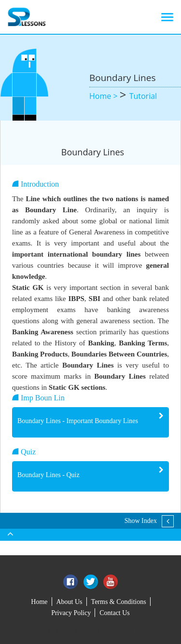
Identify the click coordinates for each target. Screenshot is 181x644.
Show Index (141, 521)
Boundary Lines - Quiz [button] (49, 475)
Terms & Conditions (119, 602)
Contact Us (115, 613)
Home (39, 602)
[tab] (90, 422)
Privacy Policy (71, 613)
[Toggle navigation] (167, 17)
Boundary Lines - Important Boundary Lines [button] (78, 421)
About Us (70, 602)
